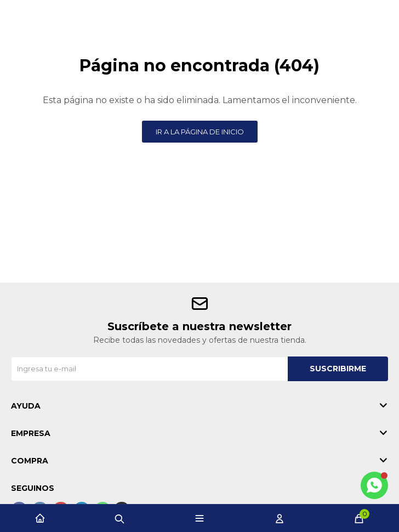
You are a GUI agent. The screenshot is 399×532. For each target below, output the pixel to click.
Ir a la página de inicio (200, 132)
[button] (119, 518)
